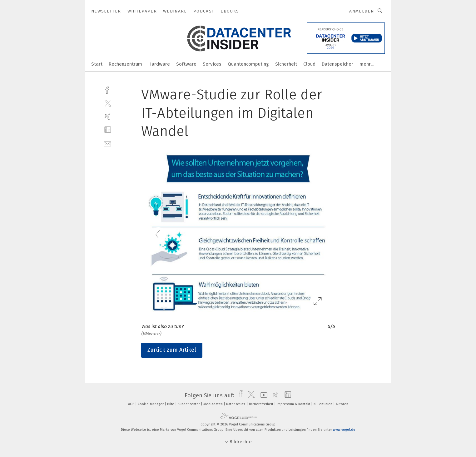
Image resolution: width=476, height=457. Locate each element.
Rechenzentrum (125, 64)
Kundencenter (189, 404)
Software (186, 64)
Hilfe (171, 404)
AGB (132, 404)
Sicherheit (286, 64)
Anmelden (362, 11)
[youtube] (262, 395)
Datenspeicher (337, 64)
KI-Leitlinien (323, 404)
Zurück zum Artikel (172, 350)
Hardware (159, 64)
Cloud (309, 64)
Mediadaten (213, 404)
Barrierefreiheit (262, 404)
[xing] (108, 116)
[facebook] (108, 89)
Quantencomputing (248, 64)
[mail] (108, 143)
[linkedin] (108, 130)
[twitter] (108, 103)
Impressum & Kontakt (294, 404)
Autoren (342, 404)
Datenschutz (236, 404)
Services (212, 64)
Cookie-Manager (151, 404)
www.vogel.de (344, 430)
